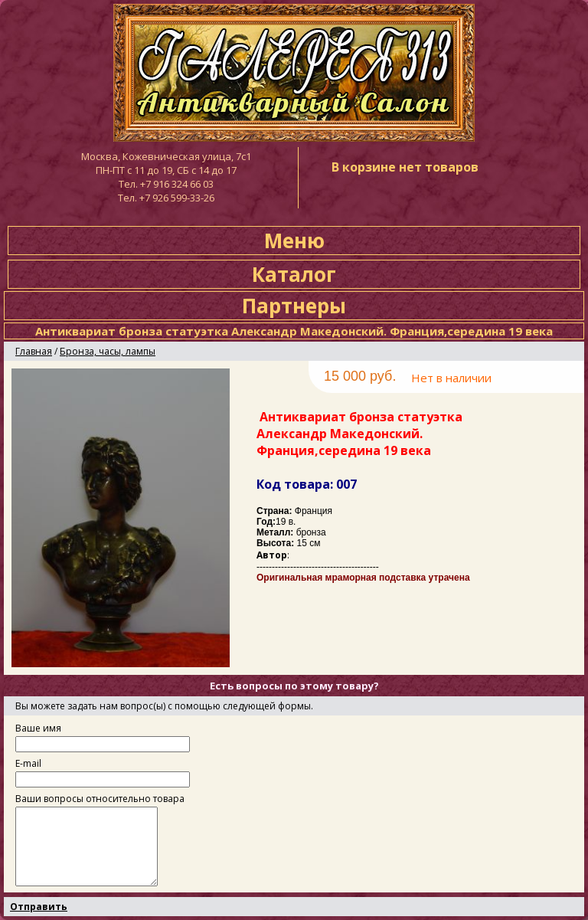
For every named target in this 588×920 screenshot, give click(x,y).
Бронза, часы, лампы (108, 351)
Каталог (294, 274)
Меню (294, 241)
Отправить (39, 907)
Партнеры (294, 306)
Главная (34, 351)
